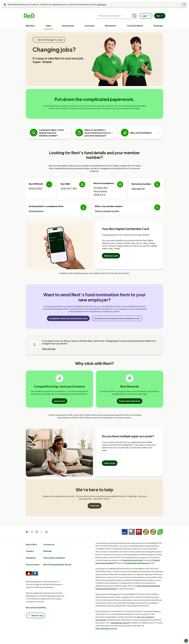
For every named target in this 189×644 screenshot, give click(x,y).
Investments (68, 26)
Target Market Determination (137, 563)
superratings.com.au (120, 623)
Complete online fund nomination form (68, 318)
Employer (158, 26)
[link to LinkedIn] (37, 532)
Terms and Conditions (54, 558)
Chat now (95, 506)
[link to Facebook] (27, 532)
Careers (30, 551)
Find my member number (107, 211)
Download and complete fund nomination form (117, 318)
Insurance (90, 26)
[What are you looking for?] (115, 16)
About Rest (31, 544)
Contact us (49, 544)
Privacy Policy (33, 565)
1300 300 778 (138, 189)
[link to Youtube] (46, 532)
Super (48, 26)
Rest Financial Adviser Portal (57, 565)
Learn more (101, 4)
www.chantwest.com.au (106, 628)
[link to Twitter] (42, 532)
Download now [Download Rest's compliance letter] (36, 211)
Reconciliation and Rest (36, 607)
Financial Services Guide (132, 560)
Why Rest (30, 26)
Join (160, 16)
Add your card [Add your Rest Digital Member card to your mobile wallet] (111, 256)
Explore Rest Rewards (130, 401)
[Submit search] (134, 16)
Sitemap (47, 551)
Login (146, 16)
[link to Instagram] (32, 532)
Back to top (35, 615)
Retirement (111, 26)
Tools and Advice (135, 26)
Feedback (31, 558)
